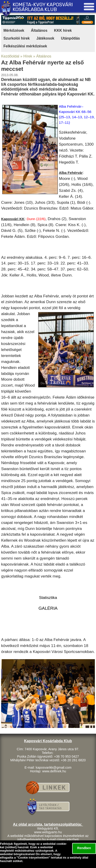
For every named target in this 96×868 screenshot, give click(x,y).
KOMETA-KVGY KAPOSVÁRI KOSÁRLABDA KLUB (43, 7)
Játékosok (45, 38)
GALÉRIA (48, 608)
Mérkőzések (14, 30)
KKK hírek (63, 30)
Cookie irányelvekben (33, 858)
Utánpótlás (70, 38)
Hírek (28, 56)
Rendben (84, 848)
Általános (39, 30)
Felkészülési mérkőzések (25, 46)
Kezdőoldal (10, 56)
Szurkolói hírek (17, 38)
